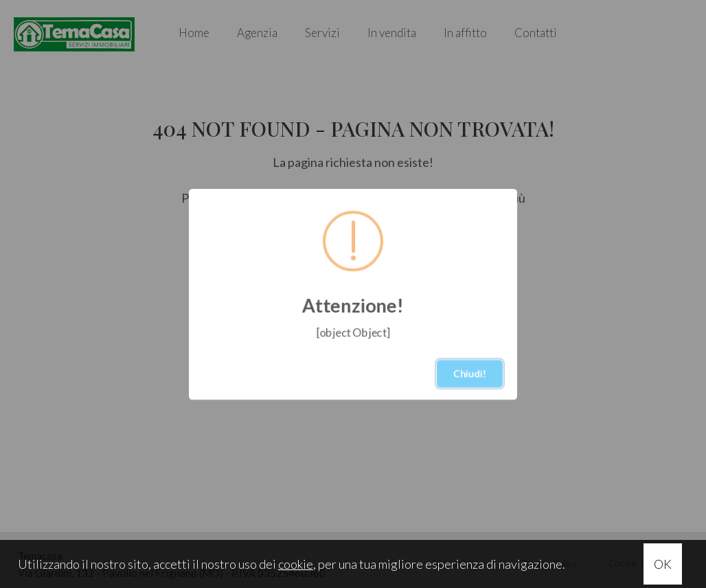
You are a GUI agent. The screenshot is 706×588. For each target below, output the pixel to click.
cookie (296, 564)
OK (663, 564)
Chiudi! (470, 373)
